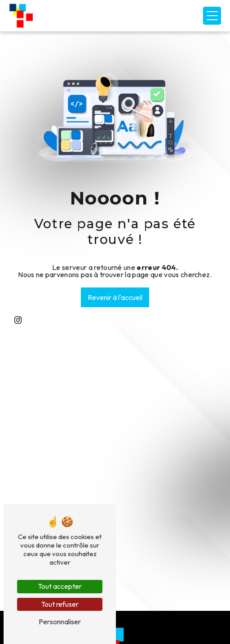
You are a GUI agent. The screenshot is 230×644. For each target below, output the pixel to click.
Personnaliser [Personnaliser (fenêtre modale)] (60, 622)
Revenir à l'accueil (115, 297)
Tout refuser (60, 604)
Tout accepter (60, 586)
